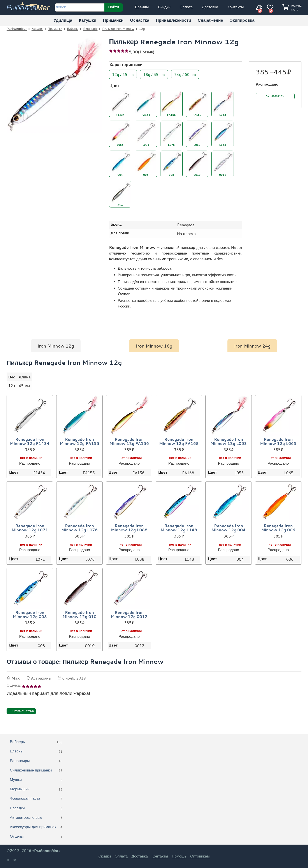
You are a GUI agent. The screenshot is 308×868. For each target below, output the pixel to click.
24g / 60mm (185, 74)
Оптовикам (200, 856)
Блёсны (73, 29)
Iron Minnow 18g (154, 346)
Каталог (37, 29)
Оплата (186, 7)
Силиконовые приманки (36, 770)
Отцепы (36, 836)
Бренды (142, 7)
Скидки (164, 7)
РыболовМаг (17, 29)
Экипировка (242, 20)
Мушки (36, 780)
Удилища (63, 20)
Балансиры (36, 761)
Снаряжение (210, 20)
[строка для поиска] (80, 7)
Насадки (36, 808)
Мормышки (36, 789)
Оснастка (140, 20)
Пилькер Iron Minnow (118, 29)
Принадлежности (173, 20)
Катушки (88, 20)
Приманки (113, 20)
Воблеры (36, 742)
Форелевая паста (36, 799)
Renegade (90, 29)
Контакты (236, 7)
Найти (114, 7)
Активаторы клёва (36, 818)
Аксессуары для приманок (36, 827)
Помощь (179, 856)
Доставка (210, 7)
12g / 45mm (123, 74)
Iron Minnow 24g (252, 346)
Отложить (277, 96)
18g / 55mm (154, 74)
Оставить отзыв (23, 711)
